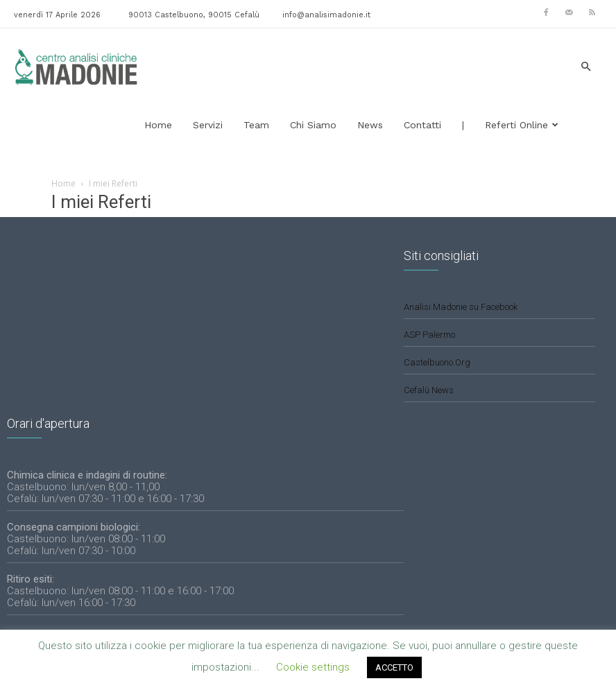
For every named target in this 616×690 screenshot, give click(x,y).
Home (158, 125)
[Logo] (76, 67)
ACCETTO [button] (394, 667)
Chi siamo (313, 125)
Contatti (422, 125)
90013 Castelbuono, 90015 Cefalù (194, 15)
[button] (585, 67)
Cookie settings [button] (313, 667)
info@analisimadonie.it (326, 15)
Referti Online (522, 125)
